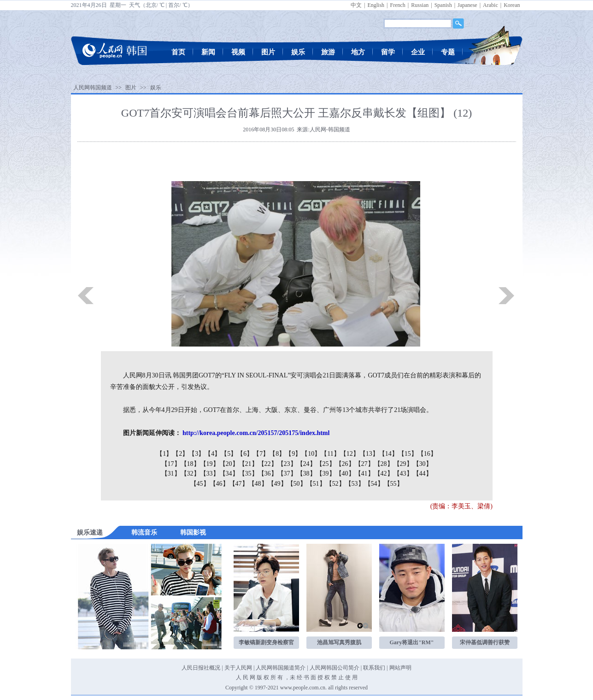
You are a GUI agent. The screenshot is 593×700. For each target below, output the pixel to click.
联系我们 (374, 668)
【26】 (345, 464)
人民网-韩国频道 (330, 129)
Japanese (467, 5)
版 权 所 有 (270, 677)
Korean (512, 5)
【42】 (384, 474)
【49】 (277, 484)
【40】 (345, 474)
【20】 (229, 464)
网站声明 (400, 668)
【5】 (229, 454)
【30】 (423, 464)
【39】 (326, 474)
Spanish (443, 5)
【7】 (261, 454)
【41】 (364, 474)
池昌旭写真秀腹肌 (339, 642)
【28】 (384, 464)
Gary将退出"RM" (412, 642)
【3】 (197, 454)
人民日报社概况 (201, 668)
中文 (356, 5)
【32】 (190, 474)
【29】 (403, 464)
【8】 (277, 454)
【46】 (219, 484)
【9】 (293, 454)
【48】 (258, 484)
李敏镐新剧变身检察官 (266, 642)
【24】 (306, 464)
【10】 (311, 454)
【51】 (316, 484)
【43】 (403, 474)
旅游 (328, 52)
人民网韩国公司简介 (335, 668)
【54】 (374, 484)
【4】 (213, 454)
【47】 (239, 484)
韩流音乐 (144, 532)
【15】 (408, 454)
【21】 (248, 464)
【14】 (388, 454)
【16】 (427, 454)
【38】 (306, 474)
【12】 (350, 454)
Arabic (490, 5)
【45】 (200, 484)
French (397, 5)
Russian (420, 5)
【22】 (268, 464)
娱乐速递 (90, 532)
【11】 (330, 454)
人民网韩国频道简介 (281, 668)
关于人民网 (238, 668)
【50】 (297, 484)
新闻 (208, 52)
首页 (178, 52)
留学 (388, 52)
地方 (358, 52)
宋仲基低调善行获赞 (485, 642)
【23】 (287, 464)
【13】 (369, 454)
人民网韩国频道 (93, 88)
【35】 (248, 474)
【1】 (164, 454)
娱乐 (298, 52)
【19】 (210, 464)
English (376, 5)
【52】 (335, 484)
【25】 (326, 464)
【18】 (190, 464)
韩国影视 (193, 532)
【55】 (393, 484)
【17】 (171, 464)
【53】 (355, 484)
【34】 (229, 474)
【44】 (423, 474)
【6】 (245, 454)
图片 (268, 52)
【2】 (180, 454)
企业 (418, 52)
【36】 (268, 474)
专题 (448, 52)
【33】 (210, 474)
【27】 (364, 464)
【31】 (171, 474)
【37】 (287, 474)
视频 (238, 52)
